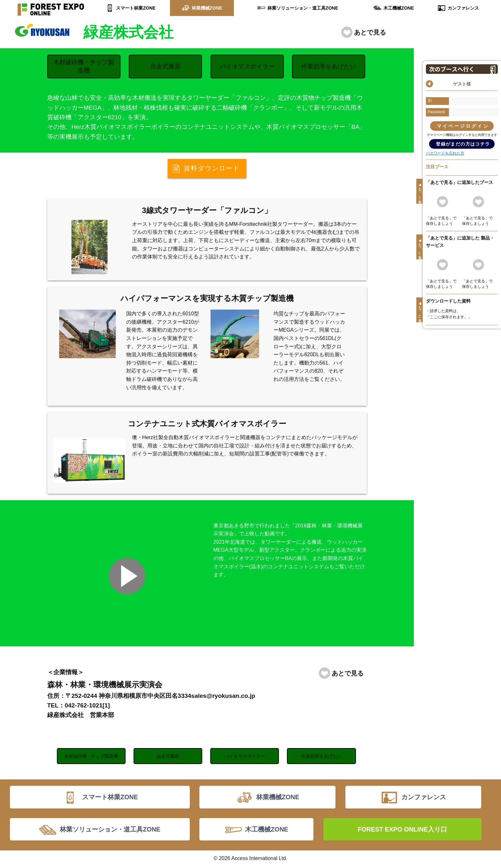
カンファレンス (463, 8)
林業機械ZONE (207, 8)
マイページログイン (463, 126)
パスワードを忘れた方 (445, 153)
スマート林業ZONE (136, 8)
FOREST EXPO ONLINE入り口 (402, 831)
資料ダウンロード (212, 169)
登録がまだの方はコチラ (463, 144)
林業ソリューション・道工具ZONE (303, 8)
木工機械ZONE (399, 8)
